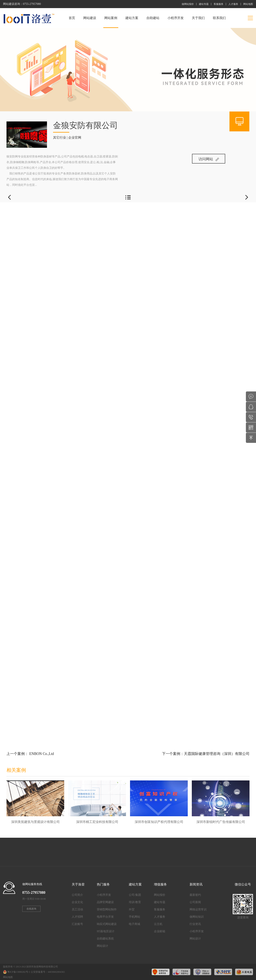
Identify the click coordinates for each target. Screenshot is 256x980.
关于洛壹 (78, 884)
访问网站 (209, 159)
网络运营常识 (198, 909)
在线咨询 (31, 909)
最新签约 (195, 895)
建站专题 (204, 4)
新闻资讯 (196, 884)
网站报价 (160, 895)
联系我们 (219, 18)
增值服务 (160, 884)
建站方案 (132, 18)
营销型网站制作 (107, 909)
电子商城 (134, 924)
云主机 (158, 924)
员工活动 (77, 909)
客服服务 (219, 4)
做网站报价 (188, 4)
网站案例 (111, 22)
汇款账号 (77, 924)
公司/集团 (135, 895)
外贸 (132, 909)
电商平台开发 (105, 917)
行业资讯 (195, 924)
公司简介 (77, 895)
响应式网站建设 (107, 924)
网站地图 (248, 4)
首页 (72, 18)
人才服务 (233, 4)
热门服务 (103, 884)
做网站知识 (197, 917)
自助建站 (153, 18)
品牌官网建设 (105, 902)
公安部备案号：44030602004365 (48, 972)
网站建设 (90, 18)
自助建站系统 (105, 939)
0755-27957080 (32, 4)
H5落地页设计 (106, 931)
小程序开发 (176, 18)
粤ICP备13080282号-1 (19, 972)
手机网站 (134, 917)
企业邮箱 (160, 931)
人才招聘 (77, 917)
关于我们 (198, 18)
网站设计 (102, 946)
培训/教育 (135, 902)
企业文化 (77, 902)
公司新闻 (195, 902)
